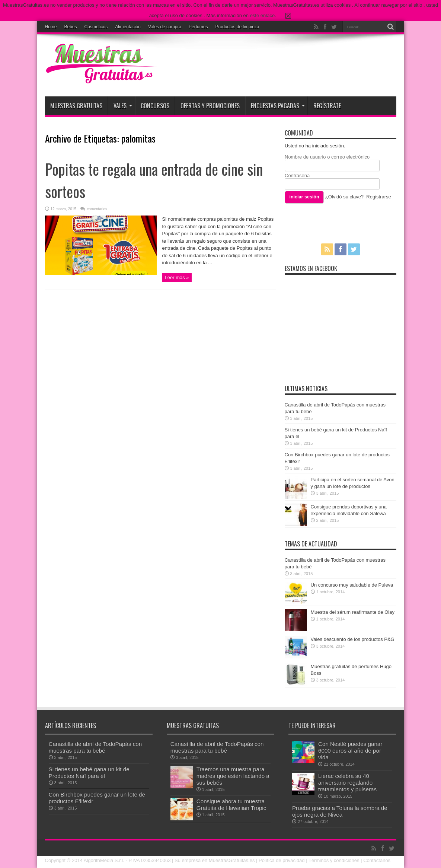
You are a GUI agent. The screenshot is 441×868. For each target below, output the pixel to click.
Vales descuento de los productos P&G (353, 639)
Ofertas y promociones (210, 106)
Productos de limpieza (237, 27)
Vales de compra (165, 27)
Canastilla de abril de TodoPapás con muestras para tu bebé (95, 747)
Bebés (71, 27)
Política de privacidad (282, 860)
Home (51, 27)
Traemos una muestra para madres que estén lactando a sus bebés (233, 776)
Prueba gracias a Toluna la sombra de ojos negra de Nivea (340, 811)
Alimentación (128, 27)
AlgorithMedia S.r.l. (104, 860)
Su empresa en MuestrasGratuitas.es (215, 860)
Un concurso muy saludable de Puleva (352, 585)
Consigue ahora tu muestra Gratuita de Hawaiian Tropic (231, 805)
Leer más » (177, 277)
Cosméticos (96, 27)
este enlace (263, 15)
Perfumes (198, 27)
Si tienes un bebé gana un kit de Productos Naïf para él (89, 773)
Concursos (155, 106)
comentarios (97, 209)
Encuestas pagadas (278, 106)
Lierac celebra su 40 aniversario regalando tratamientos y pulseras (347, 783)
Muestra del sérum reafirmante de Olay (353, 612)
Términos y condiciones (334, 860)
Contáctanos (377, 860)
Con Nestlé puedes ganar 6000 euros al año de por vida (350, 751)
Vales (123, 106)
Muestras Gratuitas (76, 106)
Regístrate (327, 106)
